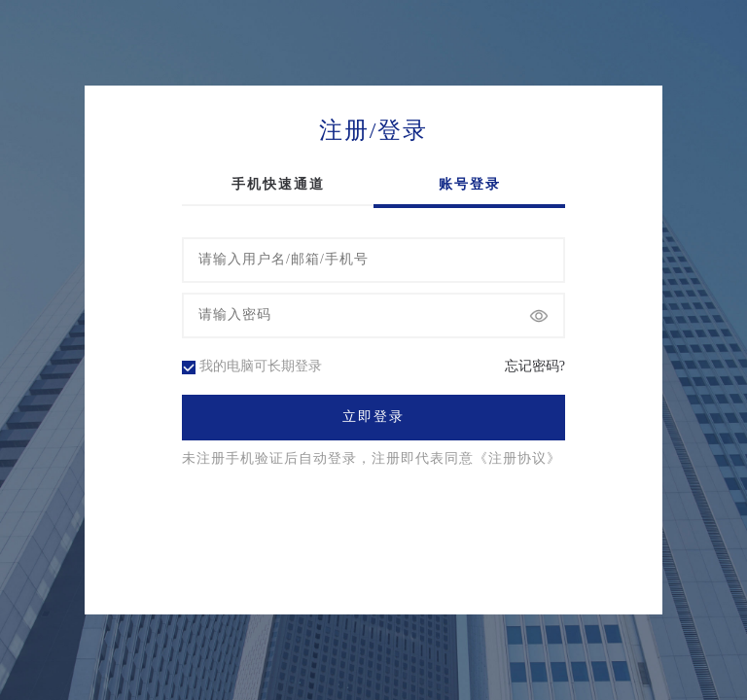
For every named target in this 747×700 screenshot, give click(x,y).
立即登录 (373, 417)
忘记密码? (535, 367)
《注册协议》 (517, 459)
